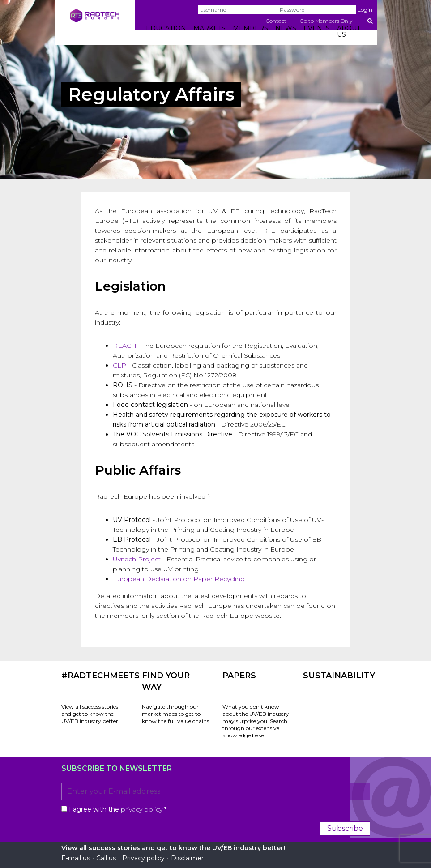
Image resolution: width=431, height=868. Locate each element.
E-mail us (76, 858)
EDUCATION (166, 28)
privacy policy (142, 809)
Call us (106, 858)
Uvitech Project (137, 559)
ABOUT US (349, 31)
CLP (119, 365)
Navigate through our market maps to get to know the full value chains (175, 714)
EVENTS (317, 28)
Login (365, 10)
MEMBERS (250, 28)
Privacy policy (143, 858)
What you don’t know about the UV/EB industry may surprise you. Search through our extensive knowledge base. (256, 721)
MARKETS (209, 28)
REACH (125, 346)
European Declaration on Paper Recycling (179, 579)
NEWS (286, 28)
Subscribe (345, 828)
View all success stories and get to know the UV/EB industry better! (90, 714)
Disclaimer (187, 858)
